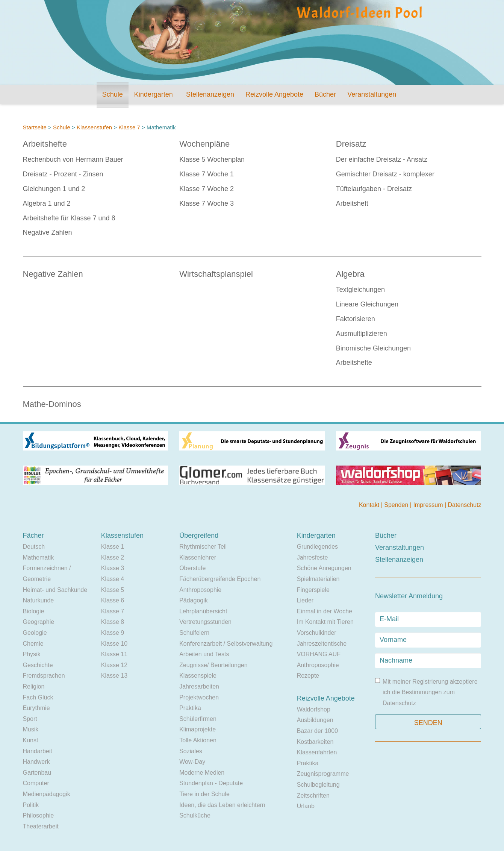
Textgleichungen (360, 290)
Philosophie (39, 815)
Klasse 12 (114, 665)
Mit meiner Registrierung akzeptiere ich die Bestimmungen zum (426, 692)
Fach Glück (38, 697)
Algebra (350, 274)
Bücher (325, 94)
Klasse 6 (113, 600)
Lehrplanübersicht (203, 611)
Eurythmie (36, 708)
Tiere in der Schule (204, 794)
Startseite (35, 127)
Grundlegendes (317, 547)
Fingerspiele (313, 590)
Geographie (39, 622)
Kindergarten (154, 94)
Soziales (191, 751)
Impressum (429, 505)
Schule (113, 94)
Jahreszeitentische (322, 644)
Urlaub (306, 806)
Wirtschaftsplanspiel (216, 274)
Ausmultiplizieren (362, 334)
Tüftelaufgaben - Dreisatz (374, 189)
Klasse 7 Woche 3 (207, 203)
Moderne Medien (202, 773)
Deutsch (34, 547)
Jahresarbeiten (199, 686)
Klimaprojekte (198, 729)
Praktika (190, 708)
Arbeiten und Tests (204, 654)
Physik (32, 654)
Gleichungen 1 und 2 (54, 189)
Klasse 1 (113, 547)
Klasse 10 (114, 644)
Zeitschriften (313, 796)
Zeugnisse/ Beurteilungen (213, 665)
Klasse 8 (113, 622)
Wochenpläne (204, 144)
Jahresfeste (313, 557)
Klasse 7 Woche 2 (207, 189)
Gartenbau (37, 773)
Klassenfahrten (317, 752)
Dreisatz (351, 144)
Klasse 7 (129, 127)
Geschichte (38, 665)
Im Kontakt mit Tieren (325, 622)
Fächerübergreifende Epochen (220, 579)
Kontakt (370, 505)
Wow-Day (192, 762)
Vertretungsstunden (205, 622)
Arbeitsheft (352, 203)
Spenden (397, 505)
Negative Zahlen (48, 232)
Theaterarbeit (41, 826)
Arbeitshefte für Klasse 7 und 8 (69, 218)
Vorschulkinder (317, 633)
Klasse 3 (113, 568)
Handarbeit (38, 751)
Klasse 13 (114, 676)
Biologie (34, 611)
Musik (31, 729)
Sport (30, 719)
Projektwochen (199, 697)
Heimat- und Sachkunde (55, 590)
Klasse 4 (113, 579)
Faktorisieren (356, 319)
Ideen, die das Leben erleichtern (222, 805)
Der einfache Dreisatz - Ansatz (382, 159)
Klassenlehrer (198, 557)
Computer (36, 783)
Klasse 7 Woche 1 (207, 174)
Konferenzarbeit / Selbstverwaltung (226, 644)
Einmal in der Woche (325, 611)
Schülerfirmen (198, 719)
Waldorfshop (314, 709)
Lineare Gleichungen (367, 304)
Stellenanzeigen (210, 94)
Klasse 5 (113, 590)
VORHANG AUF (319, 654)
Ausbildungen (315, 720)
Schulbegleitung (318, 785)
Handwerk (36, 762)
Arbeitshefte (45, 144)
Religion (34, 686)
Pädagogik (194, 600)
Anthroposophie (200, 590)
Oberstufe (192, 568)
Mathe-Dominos (52, 404)
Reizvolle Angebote (274, 94)
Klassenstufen (94, 127)
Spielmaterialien (318, 579)
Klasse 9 (113, 633)
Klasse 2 (113, 557)
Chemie (33, 644)
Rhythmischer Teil (203, 547)
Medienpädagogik (47, 794)
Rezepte (308, 676)
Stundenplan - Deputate (211, 783)
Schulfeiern (194, 633)
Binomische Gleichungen (373, 348)
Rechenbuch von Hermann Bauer (73, 159)
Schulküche (195, 815)
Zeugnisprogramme (323, 774)
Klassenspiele (198, 676)
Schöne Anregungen (324, 568)
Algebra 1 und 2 (47, 203)
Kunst (31, 740)
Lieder (305, 600)
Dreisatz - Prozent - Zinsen (63, 174)
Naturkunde (39, 600)
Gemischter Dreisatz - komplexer (385, 174)
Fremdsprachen (44, 676)
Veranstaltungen (372, 94)
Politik (31, 805)
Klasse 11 (114, 654)
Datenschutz (465, 505)
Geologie (35, 633)
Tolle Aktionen (198, 740)
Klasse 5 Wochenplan (212, 159)
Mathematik (39, 557)
